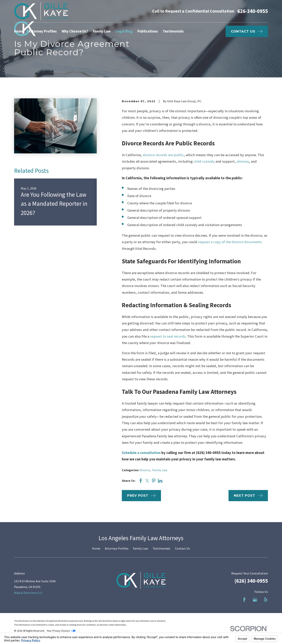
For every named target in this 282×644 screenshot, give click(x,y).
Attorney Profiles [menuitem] (43, 31)
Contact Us (182, 548)
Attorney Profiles (117, 548)
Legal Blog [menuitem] (124, 31)
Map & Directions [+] (28, 593)
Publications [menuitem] (148, 31)
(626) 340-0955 (251, 581)
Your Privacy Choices (61, 631)
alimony (243, 161)
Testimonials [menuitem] (173, 31)
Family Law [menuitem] (102, 31)
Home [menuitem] (19, 31)
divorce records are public (163, 155)
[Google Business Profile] (255, 600)
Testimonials (161, 548)
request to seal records (168, 336)
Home (96, 548)
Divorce (145, 470)
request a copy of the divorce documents (230, 242)
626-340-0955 (253, 11)
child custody (204, 161)
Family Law (160, 470)
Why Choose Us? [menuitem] (75, 31)
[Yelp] (266, 600)
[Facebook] (244, 600)
